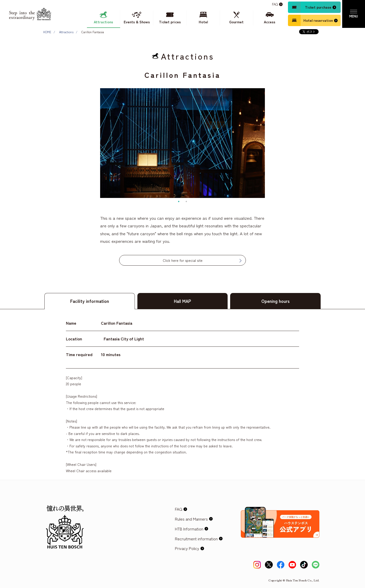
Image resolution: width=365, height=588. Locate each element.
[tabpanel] (182, 143)
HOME (47, 32)
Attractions (66, 32)
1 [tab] (179, 201)
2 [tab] (186, 201)
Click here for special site (183, 260)
